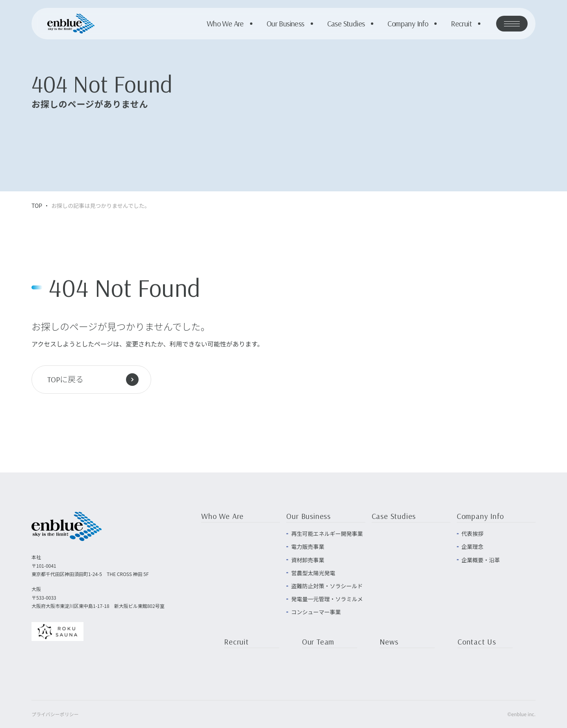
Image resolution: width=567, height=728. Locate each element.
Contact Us (477, 642)
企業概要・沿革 (481, 560)
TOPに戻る (93, 380)
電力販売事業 (308, 546)
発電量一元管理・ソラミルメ (327, 599)
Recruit (461, 24)
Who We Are (225, 24)
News (389, 642)
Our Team (318, 642)
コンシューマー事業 (316, 612)
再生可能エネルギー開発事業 (327, 533)
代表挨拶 (472, 533)
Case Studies (346, 24)
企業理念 (472, 546)
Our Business (285, 24)
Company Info (408, 24)
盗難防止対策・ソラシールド (327, 586)
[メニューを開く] (512, 24)
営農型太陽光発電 (313, 573)
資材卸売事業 (308, 560)
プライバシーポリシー (55, 714)
